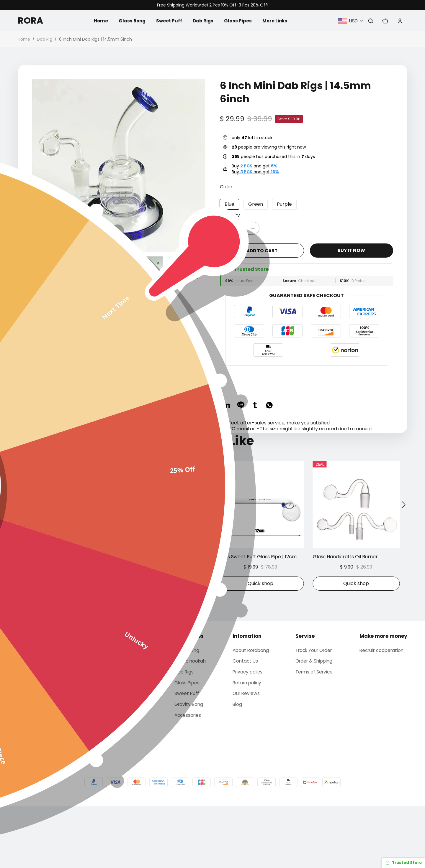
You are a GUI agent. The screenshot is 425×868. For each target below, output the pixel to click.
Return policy (247, 743)
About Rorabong (251, 709)
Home (98, 20)
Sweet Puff (168, 20)
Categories (187, 694)
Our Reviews (246, 754)
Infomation (246, 694)
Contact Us (245, 720)
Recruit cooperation (383, 709)
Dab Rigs (203, 20)
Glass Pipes (239, 20)
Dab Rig (45, 39)
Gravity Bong (187, 765)
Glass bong (185, 709)
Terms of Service (314, 731)
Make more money (383, 694)
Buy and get (255, 166)
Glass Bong (130, 20)
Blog (236, 765)
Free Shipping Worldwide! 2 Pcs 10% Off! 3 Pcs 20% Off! (213, 5)
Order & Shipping (314, 720)
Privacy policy (247, 731)
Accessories (186, 776)
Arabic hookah (189, 720)
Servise (304, 694)
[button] (35, 268)
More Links (277, 20)
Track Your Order (315, 709)
